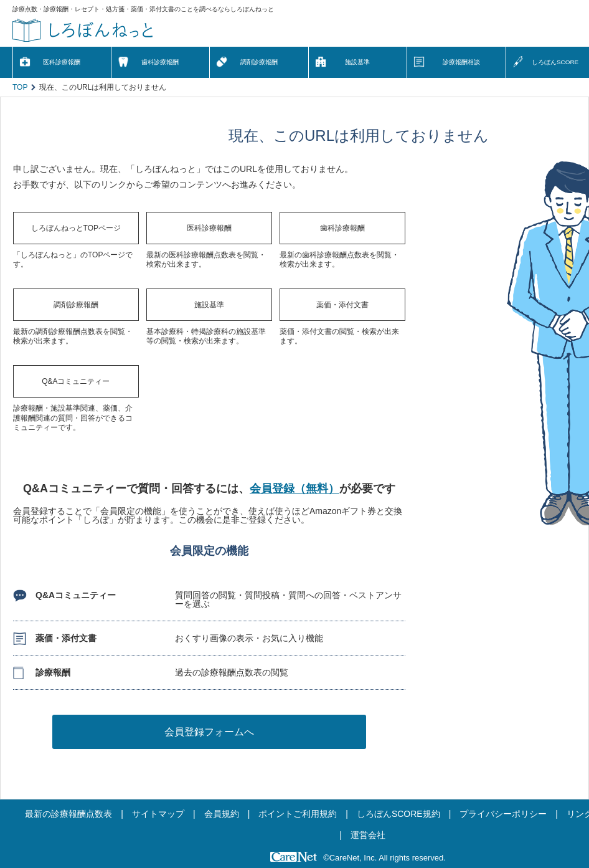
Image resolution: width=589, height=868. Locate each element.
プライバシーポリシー (503, 814)
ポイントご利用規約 (298, 814)
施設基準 (357, 62)
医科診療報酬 (62, 62)
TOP (20, 87)
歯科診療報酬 (160, 62)
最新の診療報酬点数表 (68, 814)
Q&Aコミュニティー (76, 381)
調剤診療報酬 (259, 62)
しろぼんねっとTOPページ (76, 228)
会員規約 (222, 814)
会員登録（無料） (294, 489)
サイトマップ (158, 814)
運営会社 (368, 835)
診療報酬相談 (461, 62)
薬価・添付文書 (342, 305)
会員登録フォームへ (209, 732)
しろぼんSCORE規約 (398, 814)
